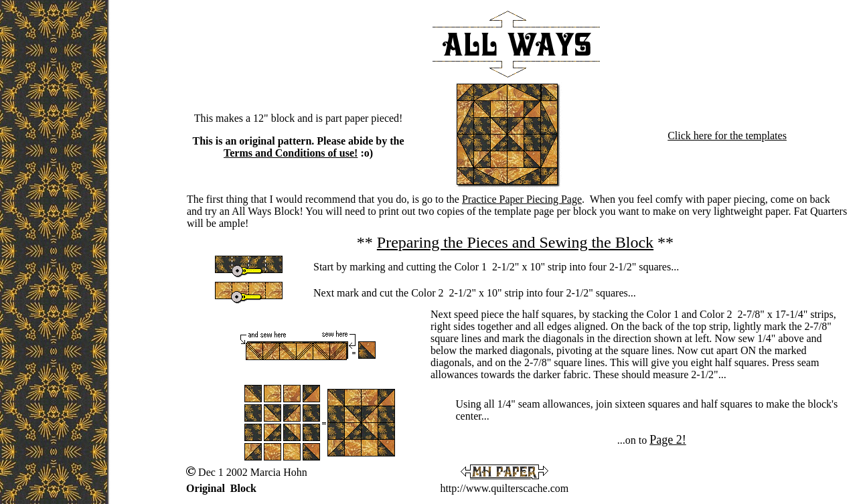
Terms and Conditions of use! (291, 153)
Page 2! (668, 440)
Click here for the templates (727, 136)
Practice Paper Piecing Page (522, 199)
